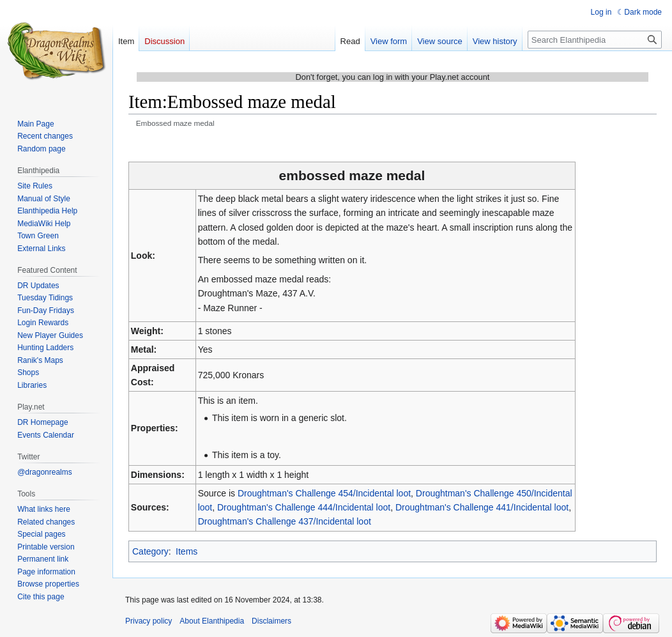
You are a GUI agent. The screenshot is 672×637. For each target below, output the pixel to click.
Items (187, 551)
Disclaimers (271, 621)
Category (150, 551)
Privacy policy (149, 621)
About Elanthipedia (212, 621)
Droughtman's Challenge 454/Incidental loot (324, 493)
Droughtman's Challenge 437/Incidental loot (285, 521)
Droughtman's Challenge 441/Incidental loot (482, 507)
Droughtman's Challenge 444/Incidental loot (304, 507)
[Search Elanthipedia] (595, 40)
